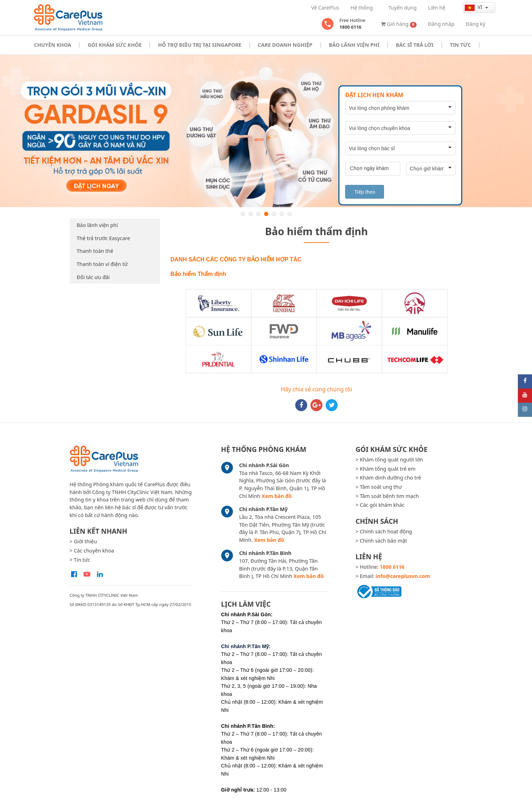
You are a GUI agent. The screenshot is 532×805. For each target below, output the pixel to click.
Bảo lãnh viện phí (97, 225)
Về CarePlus (325, 8)
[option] (266, 131)
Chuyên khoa (53, 45)
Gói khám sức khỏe (115, 45)
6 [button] (282, 214)
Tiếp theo (364, 192)
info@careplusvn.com (403, 576)
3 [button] (258, 214)
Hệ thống (362, 8)
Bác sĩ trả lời (414, 45)
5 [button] (274, 214)
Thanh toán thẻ (95, 251)
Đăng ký (476, 24)
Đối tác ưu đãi (93, 277)
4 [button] (266, 214)
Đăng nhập (441, 24)
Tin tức (460, 45)
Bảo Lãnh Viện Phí (354, 45)
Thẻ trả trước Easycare (104, 238)
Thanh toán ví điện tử (102, 264)
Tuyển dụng (402, 8)
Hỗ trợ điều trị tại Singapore (200, 45)
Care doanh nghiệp (285, 45)
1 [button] (243, 214)
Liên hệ (437, 8)
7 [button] (290, 214)
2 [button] (251, 214)
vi (474, 7)
